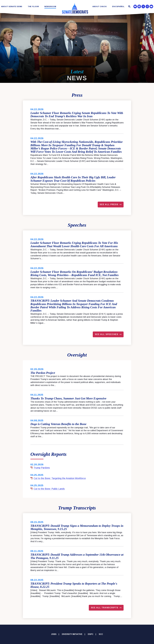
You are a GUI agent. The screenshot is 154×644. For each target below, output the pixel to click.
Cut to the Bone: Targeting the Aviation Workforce (58, 478)
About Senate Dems (12, 7)
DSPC (91, 634)
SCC (101, 634)
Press (77, 95)
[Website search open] (129, 7)
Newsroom (50, 7)
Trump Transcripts (77, 508)
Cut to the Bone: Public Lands (48, 489)
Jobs (54, 634)
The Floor (33, 7)
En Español (118, 7)
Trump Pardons (40, 468)
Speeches (77, 225)
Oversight (77, 355)
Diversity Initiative (72, 634)
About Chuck (99, 7)
